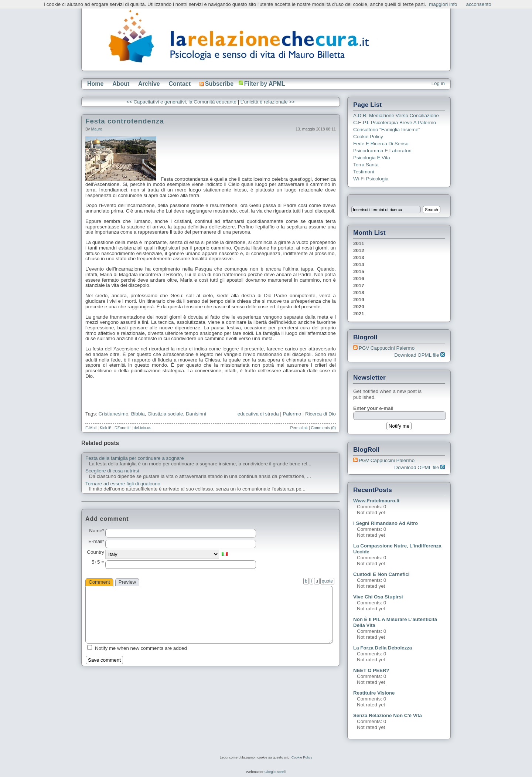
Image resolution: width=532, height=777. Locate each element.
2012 (359, 250)
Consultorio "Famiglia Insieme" (387, 130)
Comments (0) (323, 428)
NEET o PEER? (371, 670)
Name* (97, 531)
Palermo (292, 414)
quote (327, 581)
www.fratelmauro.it (376, 501)
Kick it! (105, 428)
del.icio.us (142, 428)
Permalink (299, 428)
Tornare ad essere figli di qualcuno (123, 484)
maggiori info (443, 4)
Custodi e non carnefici (381, 574)
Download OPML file (420, 355)
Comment (99, 582)
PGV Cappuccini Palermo (387, 348)
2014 (359, 264)
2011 (359, 243)
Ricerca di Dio (320, 414)
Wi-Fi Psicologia (371, 179)
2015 (359, 272)
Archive (149, 84)
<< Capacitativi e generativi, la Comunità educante (182, 102)
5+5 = (98, 562)
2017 (359, 286)
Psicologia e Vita (372, 158)
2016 (359, 279)
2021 (359, 314)
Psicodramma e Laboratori (382, 151)
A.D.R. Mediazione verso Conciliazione (396, 116)
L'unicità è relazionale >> (268, 102)
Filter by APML (265, 84)
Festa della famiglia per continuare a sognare (135, 458)
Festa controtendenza (125, 121)
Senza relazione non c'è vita (388, 715)
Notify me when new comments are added (141, 648)
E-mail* (96, 542)
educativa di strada (258, 414)
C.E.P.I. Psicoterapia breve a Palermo (395, 123)
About (121, 84)
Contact (180, 84)
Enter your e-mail (373, 408)
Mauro (96, 129)
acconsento (479, 4)
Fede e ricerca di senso (381, 144)
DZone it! (122, 428)
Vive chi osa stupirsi (378, 597)
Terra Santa (366, 165)
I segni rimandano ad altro (386, 523)
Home (95, 84)
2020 (359, 307)
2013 (359, 257)
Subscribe (216, 84)
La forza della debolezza (383, 648)
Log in (438, 83)
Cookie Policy (368, 137)
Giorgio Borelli (275, 772)
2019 (359, 300)
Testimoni (364, 172)
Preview (127, 582)
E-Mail (91, 428)
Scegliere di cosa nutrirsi (112, 471)
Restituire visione (374, 693)
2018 (359, 293)
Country (96, 552)
